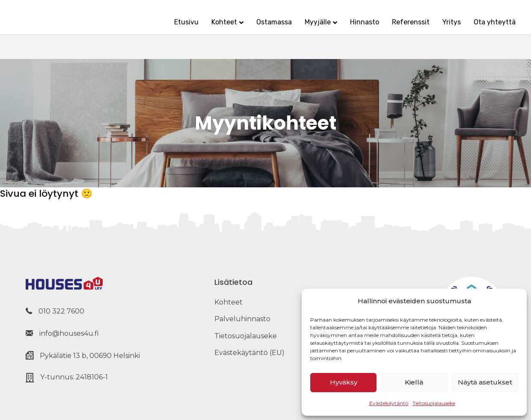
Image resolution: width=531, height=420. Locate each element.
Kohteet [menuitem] (228, 302)
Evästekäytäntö (389, 403)
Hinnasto (347, 29)
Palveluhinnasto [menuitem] (242, 319)
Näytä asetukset (485, 382)
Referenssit (393, 29)
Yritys (434, 29)
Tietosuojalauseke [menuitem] (246, 336)
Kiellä (414, 382)
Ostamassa (257, 29)
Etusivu (169, 29)
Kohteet (207, 29)
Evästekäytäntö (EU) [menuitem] (249, 353)
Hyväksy (344, 382)
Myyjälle (300, 29)
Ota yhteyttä (477, 29)
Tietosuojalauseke (434, 403)
